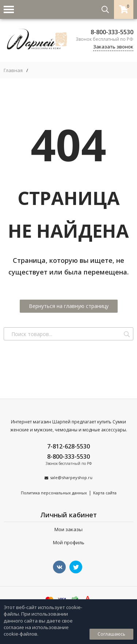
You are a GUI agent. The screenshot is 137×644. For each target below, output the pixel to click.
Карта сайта (105, 493)
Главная (13, 70)
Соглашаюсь (111, 634)
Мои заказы (68, 529)
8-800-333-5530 (112, 32)
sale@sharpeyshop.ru (71, 477)
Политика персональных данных (54, 493)
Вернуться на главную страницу (69, 306)
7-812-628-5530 (68, 446)
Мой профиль (69, 542)
